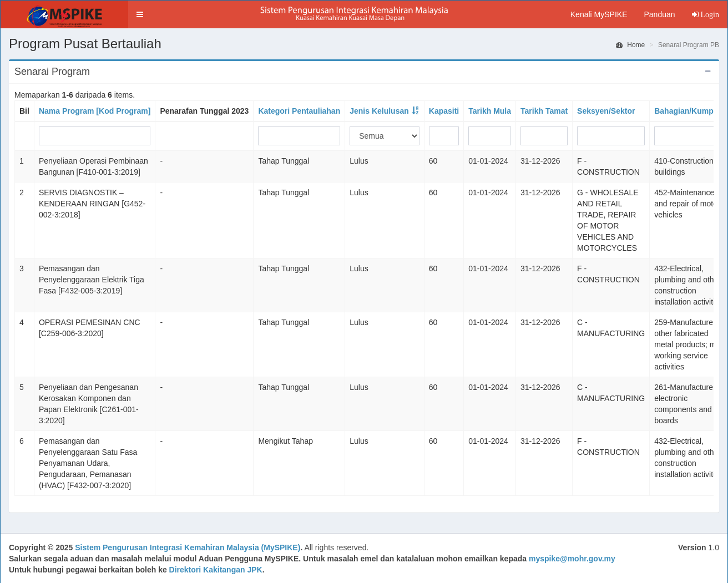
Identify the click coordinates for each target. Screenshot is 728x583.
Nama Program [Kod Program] (95, 111)
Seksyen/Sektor (606, 111)
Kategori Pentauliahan (299, 111)
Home (630, 45)
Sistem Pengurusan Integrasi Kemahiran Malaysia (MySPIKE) (188, 547)
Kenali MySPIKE (599, 14)
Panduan (659, 14)
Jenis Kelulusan (379, 111)
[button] (140, 14)
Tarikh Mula (490, 111)
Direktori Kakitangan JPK (216, 570)
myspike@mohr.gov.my (572, 559)
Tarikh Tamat (544, 111)
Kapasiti (444, 111)
